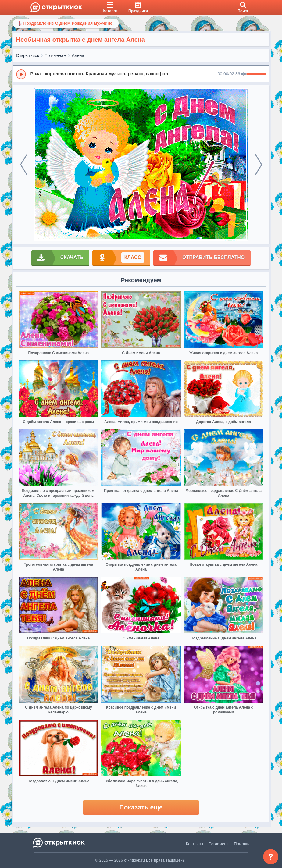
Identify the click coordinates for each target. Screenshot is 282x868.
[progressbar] (256, 74)
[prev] (24, 165)
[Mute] (243, 74)
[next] (259, 165)
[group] (141, 74)
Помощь (241, 844)
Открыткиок (28, 55)
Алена (78, 55)
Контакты (195, 844)
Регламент (219, 844)
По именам (55, 55)
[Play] (21, 74)
